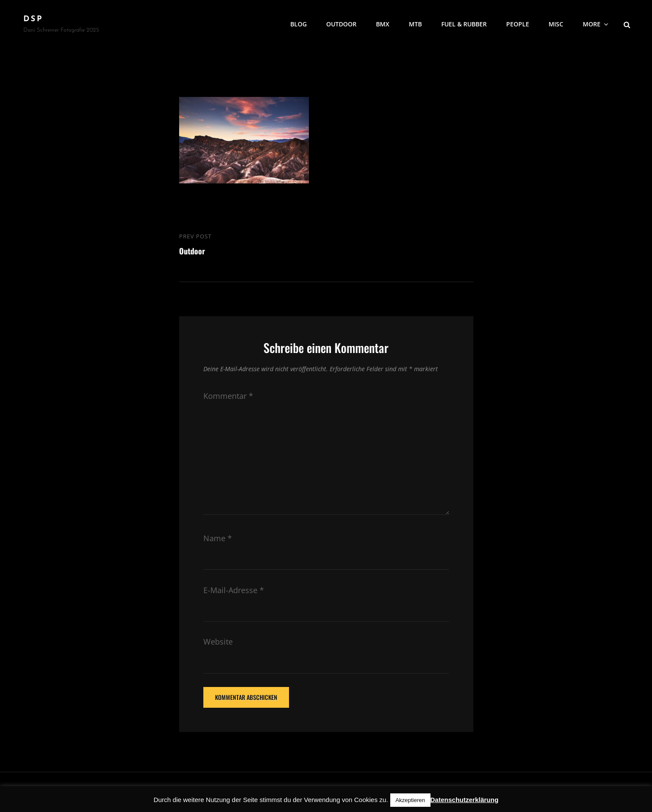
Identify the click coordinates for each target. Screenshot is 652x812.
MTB (415, 24)
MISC (556, 24)
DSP (33, 19)
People (518, 24)
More (596, 24)
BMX (383, 24)
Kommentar (228, 396)
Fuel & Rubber (464, 24)
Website (218, 642)
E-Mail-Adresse (234, 590)
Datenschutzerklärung (465, 800)
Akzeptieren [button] (410, 800)
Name (218, 538)
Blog (299, 24)
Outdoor (341, 24)
